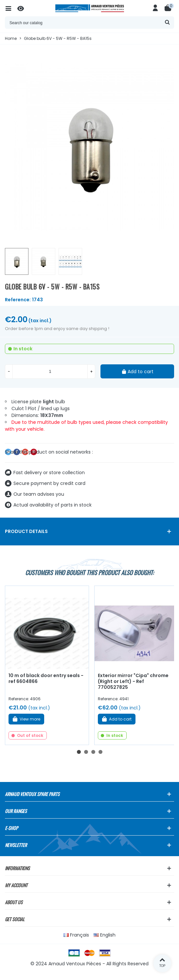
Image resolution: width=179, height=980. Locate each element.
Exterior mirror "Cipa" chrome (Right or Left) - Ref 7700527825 (133, 681)
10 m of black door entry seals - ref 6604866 (46, 679)
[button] (79, 752)
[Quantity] (50, 372)
